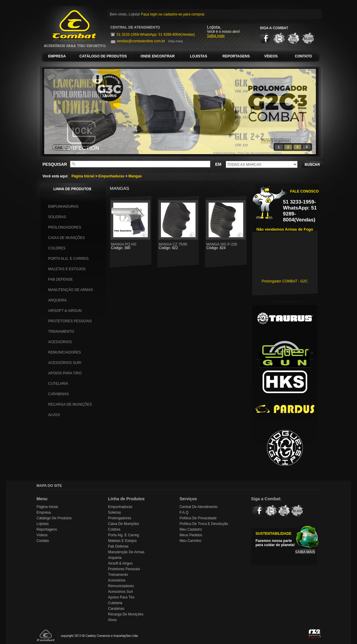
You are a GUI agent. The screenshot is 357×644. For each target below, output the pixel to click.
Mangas (135, 176)
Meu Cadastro (191, 529)
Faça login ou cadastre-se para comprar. (173, 14)
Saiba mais (216, 36)
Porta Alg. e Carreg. (69, 259)
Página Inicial (83, 176)
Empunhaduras (111, 176)
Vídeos (42, 535)
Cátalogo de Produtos (54, 518)
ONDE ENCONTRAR (158, 56)
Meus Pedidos (191, 535)
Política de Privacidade (198, 518)
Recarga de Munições (70, 404)
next (299, 110)
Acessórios (60, 342)
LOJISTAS (199, 56)
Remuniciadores (65, 352)
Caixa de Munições (67, 238)
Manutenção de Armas (71, 290)
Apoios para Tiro (65, 373)
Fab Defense (61, 279)
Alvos (54, 415)
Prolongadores (65, 227)
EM (218, 164)
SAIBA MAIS (305, 552)
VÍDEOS (271, 56)
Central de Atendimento (199, 507)
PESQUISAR (55, 164)
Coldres (57, 248)
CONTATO (304, 56)
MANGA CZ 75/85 (178, 246)
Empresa (44, 512)
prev (61, 110)
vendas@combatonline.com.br (141, 41)
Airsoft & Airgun (65, 311)
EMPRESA (57, 56)
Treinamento (61, 332)
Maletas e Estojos (67, 269)
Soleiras (57, 217)
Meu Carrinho (191, 541)
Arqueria (58, 300)
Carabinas (59, 394)
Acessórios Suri (65, 363)
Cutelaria (58, 384)
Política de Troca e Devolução (204, 524)
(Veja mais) (176, 41)
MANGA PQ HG (131, 246)
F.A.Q (184, 512)
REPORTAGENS (236, 56)
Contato (43, 541)
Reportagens (47, 529)
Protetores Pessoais (70, 321)
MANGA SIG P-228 (226, 246)
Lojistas (43, 524)
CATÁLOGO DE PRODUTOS (103, 56)
